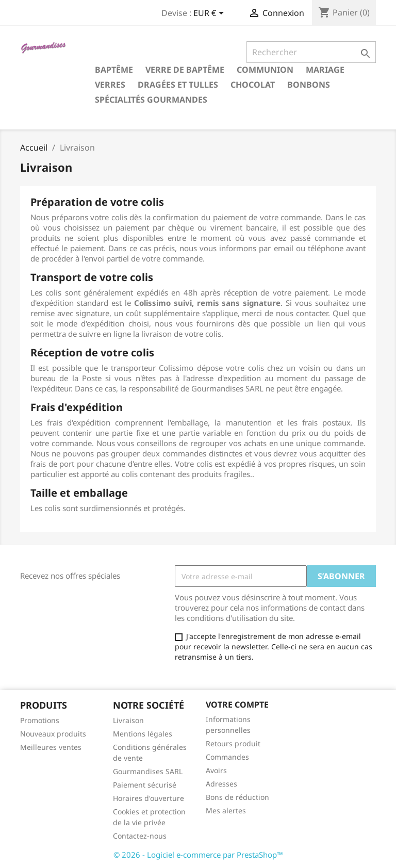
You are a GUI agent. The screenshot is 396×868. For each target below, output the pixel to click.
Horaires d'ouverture (148, 798)
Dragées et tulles (178, 85)
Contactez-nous (140, 836)
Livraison (128, 720)
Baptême (114, 70)
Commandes (227, 757)
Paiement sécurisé (145, 785)
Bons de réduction (237, 797)
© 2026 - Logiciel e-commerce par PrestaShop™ (198, 855)
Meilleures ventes (51, 747)
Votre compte (237, 705)
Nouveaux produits (53, 734)
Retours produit (233, 743)
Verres (110, 85)
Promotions (40, 720)
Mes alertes (226, 810)
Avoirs (216, 770)
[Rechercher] (311, 52)
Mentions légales (143, 734)
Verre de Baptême (185, 70)
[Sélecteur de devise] (210, 14)
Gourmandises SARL (148, 771)
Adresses (221, 784)
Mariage (325, 70)
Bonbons (309, 85)
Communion (265, 70)
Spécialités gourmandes (151, 100)
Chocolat (253, 85)
